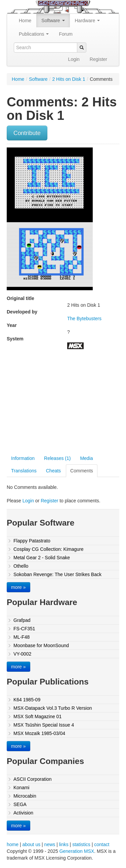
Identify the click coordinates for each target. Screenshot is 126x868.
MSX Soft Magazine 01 (37, 716)
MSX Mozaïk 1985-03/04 (39, 733)
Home (25, 21)
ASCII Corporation (33, 779)
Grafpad (22, 620)
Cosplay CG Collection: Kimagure (49, 549)
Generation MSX (77, 851)
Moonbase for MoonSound (41, 645)
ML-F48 (22, 637)
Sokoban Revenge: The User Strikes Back (57, 574)
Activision (23, 813)
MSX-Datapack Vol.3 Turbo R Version (53, 708)
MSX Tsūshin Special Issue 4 (44, 725)
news (50, 844)
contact (102, 844)
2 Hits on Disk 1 (69, 79)
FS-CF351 (24, 629)
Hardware (88, 21)
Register (98, 59)
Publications (34, 34)
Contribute (27, 133)
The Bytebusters (84, 319)
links (64, 844)
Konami (21, 788)
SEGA (20, 804)
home (13, 844)
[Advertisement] (63, 403)
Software (53, 21)
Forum (66, 34)
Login (74, 59)
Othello (21, 566)
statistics (81, 844)
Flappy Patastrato (32, 541)
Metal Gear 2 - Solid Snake (42, 558)
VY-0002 (22, 654)
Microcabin (25, 796)
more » (18, 587)
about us (31, 844)
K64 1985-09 (27, 700)
